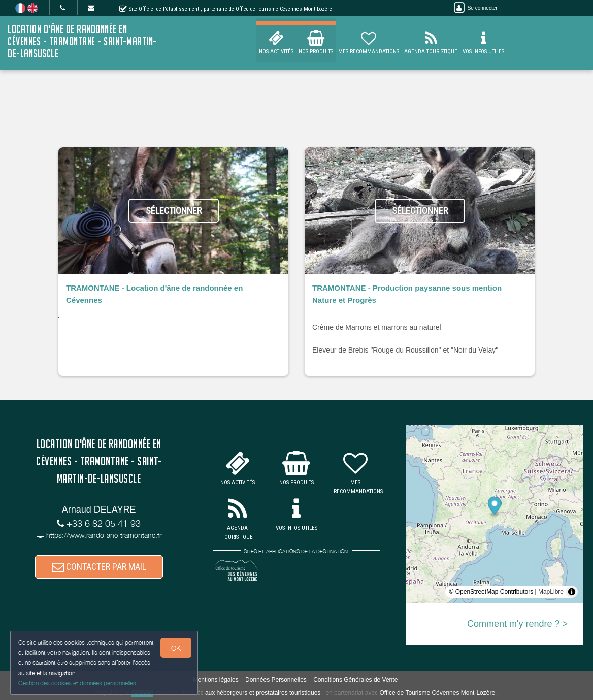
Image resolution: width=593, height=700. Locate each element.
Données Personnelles (276, 680)
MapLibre (551, 592)
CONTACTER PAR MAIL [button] (99, 567)
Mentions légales (216, 680)
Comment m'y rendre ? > (517, 624)
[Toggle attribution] (572, 592)
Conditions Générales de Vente (355, 680)
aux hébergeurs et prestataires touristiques (263, 693)
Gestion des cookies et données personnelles (77, 683)
